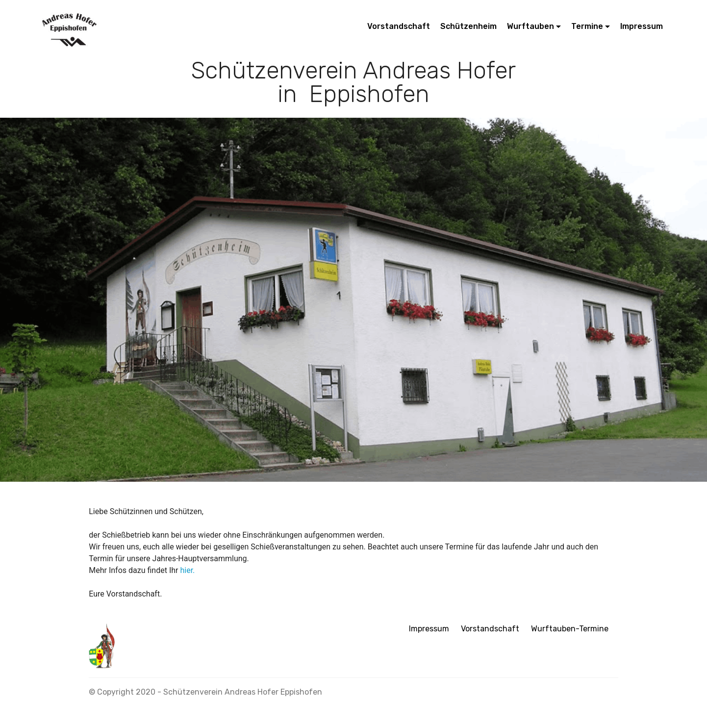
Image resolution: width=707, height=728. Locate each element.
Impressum (642, 26)
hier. (187, 570)
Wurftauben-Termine (570, 629)
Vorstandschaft (399, 26)
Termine (587, 26)
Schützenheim (468, 26)
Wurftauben (530, 26)
